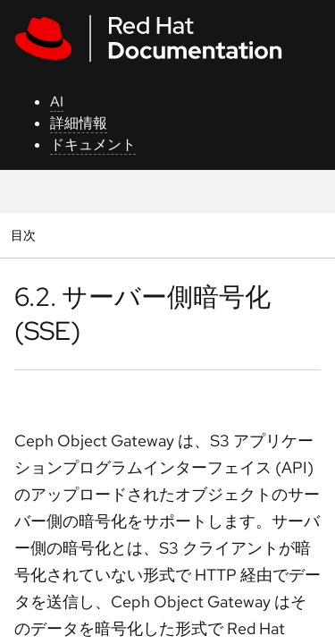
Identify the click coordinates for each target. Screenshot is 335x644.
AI (57, 102)
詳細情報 (79, 123)
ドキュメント (93, 144)
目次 (25, 235)
